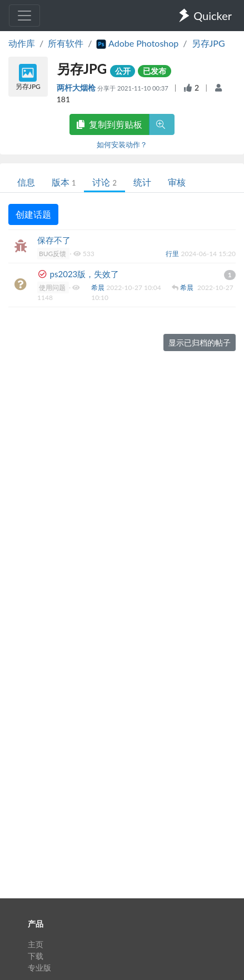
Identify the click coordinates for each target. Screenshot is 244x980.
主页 (36, 944)
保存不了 (54, 240)
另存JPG (208, 43)
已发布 (155, 71)
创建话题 (33, 214)
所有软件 (66, 43)
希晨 (99, 287)
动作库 (22, 43)
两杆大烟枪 (77, 87)
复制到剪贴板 (109, 124)
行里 (173, 254)
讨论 (104, 182)
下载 (36, 956)
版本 (64, 182)
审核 (177, 182)
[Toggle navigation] (24, 16)
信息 (26, 182)
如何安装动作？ (122, 144)
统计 (142, 182)
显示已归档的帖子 (200, 342)
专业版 (39, 967)
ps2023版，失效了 (85, 274)
